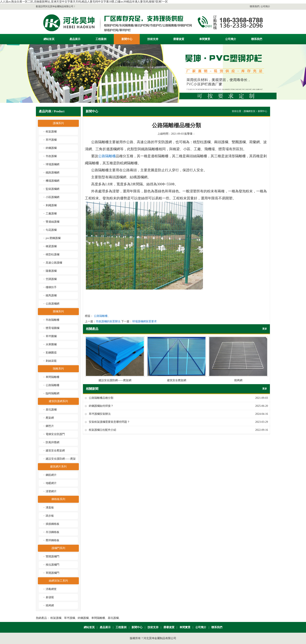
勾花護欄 (51, 230)
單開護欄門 (52, 573)
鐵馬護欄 (51, 295)
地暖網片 (51, 483)
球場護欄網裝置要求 (144, 321)
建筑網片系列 (58, 467)
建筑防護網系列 (58, 401)
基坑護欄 (51, 410)
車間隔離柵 (52, 377)
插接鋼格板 (52, 524)
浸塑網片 (51, 491)
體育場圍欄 (52, 328)
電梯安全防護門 (55, 434)
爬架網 (50, 418)
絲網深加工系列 (58, 581)
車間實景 (205, 39)
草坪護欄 (51, 140)
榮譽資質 (179, 39)
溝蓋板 (50, 508)
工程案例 (101, 39)
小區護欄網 (52, 197)
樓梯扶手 (51, 287)
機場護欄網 (52, 181)
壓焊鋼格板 (52, 540)
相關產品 (92, 329)
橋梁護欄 (51, 246)
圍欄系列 (58, 311)
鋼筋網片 (51, 475)
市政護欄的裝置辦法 (108, 321)
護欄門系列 (58, 548)
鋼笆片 (50, 426)
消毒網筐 (51, 589)
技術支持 (153, 39)
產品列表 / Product (52, 111)
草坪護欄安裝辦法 (100, 414)
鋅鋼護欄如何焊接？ (101, 406)
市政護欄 (51, 156)
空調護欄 (51, 279)
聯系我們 (254, 6)
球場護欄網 (52, 164)
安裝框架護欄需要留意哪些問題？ (109, 422)
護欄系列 (58, 123)
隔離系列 (58, 369)
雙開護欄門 (52, 557)
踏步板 (50, 516)
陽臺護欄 (51, 271)
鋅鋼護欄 (51, 148)
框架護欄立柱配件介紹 (102, 430)
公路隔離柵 (52, 385)
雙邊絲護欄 (52, 222)
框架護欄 (51, 132)
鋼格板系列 (58, 499)
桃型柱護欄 (52, 254)
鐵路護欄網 (52, 173)
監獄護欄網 (52, 189)
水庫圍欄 (51, 344)
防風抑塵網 (52, 442)
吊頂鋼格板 (52, 532)
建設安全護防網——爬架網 (115, 359)
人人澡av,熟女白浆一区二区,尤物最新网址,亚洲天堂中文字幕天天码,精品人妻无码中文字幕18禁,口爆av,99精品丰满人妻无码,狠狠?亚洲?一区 (84, 2)
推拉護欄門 (52, 565)
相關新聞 (92, 389)
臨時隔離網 (52, 393)
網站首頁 (49, 39)
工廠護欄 (51, 214)
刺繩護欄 (51, 205)
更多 (265, 329)
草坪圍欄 (51, 336)
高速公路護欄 (54, 263)
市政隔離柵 (52, 320)
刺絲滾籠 (51, 361)
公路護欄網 (52, 304)
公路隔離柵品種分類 (101, 398)
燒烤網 (50, 605)
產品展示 (75, 39)
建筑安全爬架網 (55, 451)
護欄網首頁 (249, 111)
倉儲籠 (50, 597)
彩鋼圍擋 (51, 353)
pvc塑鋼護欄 (53, 238)
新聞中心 (127, 39)
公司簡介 (265, 6)
